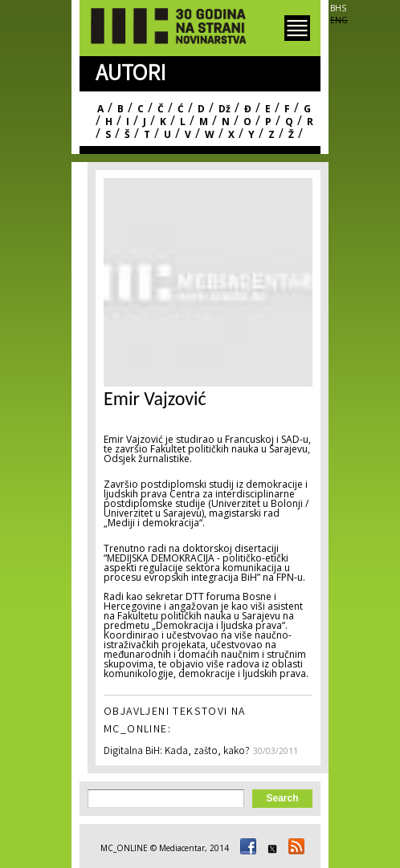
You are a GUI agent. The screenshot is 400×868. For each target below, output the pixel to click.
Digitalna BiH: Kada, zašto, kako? (177, 752)
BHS (338, 8)
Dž (224, 109)
